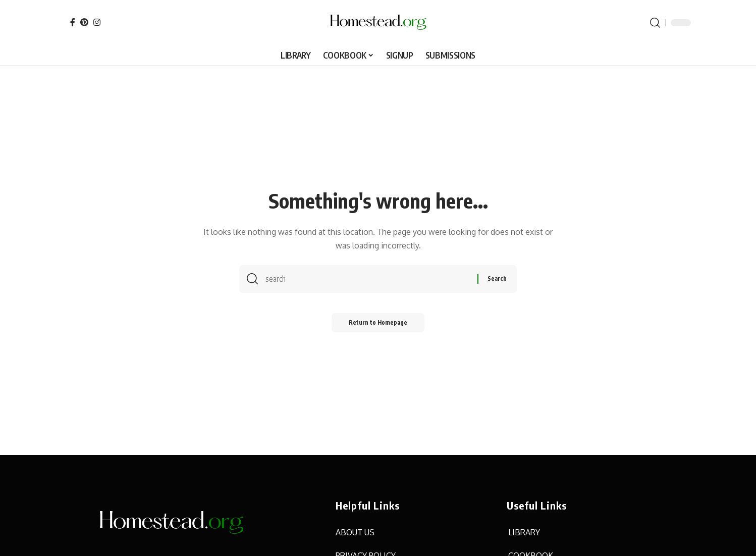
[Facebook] (73, 22)
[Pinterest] (84, 22)
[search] (655, 23)
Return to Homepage (378, 325)
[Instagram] (97, 22)
